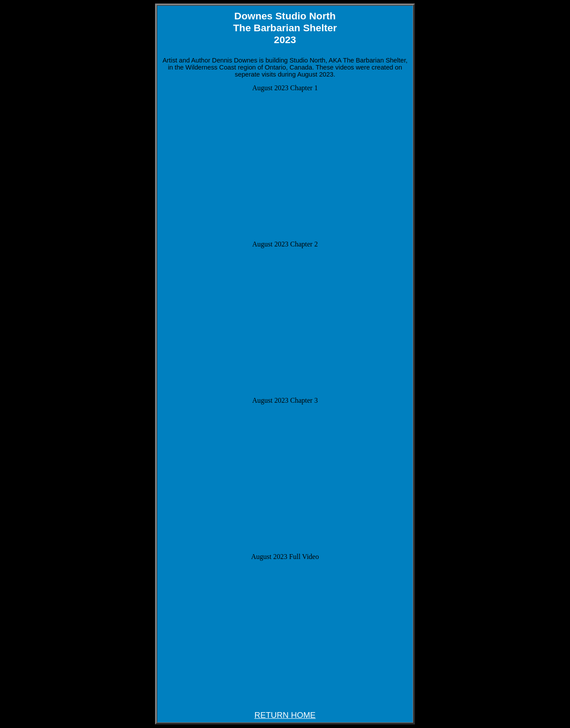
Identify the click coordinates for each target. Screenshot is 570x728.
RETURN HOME (285, 715)
